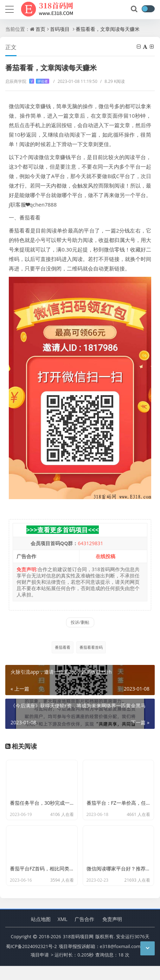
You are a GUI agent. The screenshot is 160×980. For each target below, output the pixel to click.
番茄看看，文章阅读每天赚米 (108, 29)
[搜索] (135, 9)
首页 (40, 29)
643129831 (90, 543)
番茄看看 (63, 647)
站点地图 (41, 933)
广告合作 (84, 933)
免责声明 (112, 933)
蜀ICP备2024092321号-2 (31, 960)
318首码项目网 (78, 950)
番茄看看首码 (91, 647)
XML (63, 933)
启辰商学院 (27, 81)
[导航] (9, 8)
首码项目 (60, 29)
